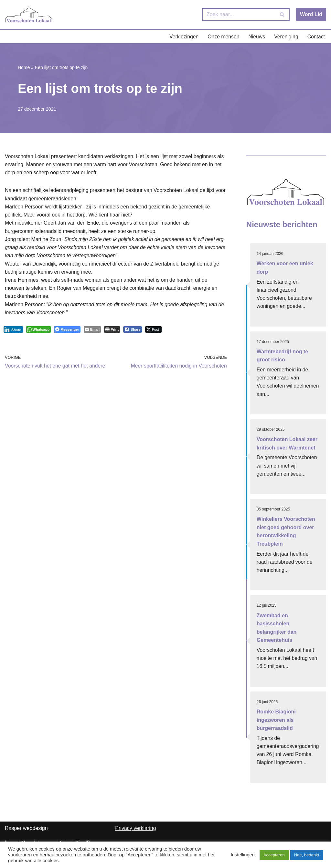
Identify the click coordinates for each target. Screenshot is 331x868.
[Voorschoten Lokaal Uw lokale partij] (29, 14)
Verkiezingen (183, 37)
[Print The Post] (112, 332)
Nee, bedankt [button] (307, 855)
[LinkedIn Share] (13, 332)
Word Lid (311, 14)
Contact (316, 37)
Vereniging (286, 37)
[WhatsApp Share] (39, 332)
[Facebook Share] (133, 332)
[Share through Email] (92, 332)
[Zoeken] (239, 15)
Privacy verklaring (135, 832)
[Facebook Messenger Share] (67, 332)
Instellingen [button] (243, 855)
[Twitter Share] (153, 332)
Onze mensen (222, 37)
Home (24, 68)
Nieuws (256, 37)
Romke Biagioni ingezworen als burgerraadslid (276, 723)
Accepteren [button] (274, 855)
